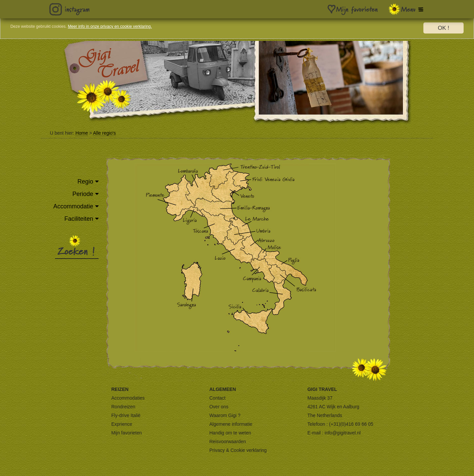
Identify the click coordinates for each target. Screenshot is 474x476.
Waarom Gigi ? (225, 415)
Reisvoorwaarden (227, 441)
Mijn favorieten (127, 433)
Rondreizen (123, 407)
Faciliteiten (79, 219)
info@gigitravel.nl (343, 433)
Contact (217, 398)
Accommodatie (73, 206)
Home (82, 133)
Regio (85, 182)
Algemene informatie (231, 424)
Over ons (219, 407)
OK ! (443, 28)
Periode (83, 194)
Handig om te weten (230, 433)
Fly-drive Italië (126, 415)
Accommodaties (128, 398)
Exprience (122, 424)
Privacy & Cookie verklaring (238, 450)
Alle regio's (104, 133)
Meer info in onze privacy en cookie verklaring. (149, 28)
